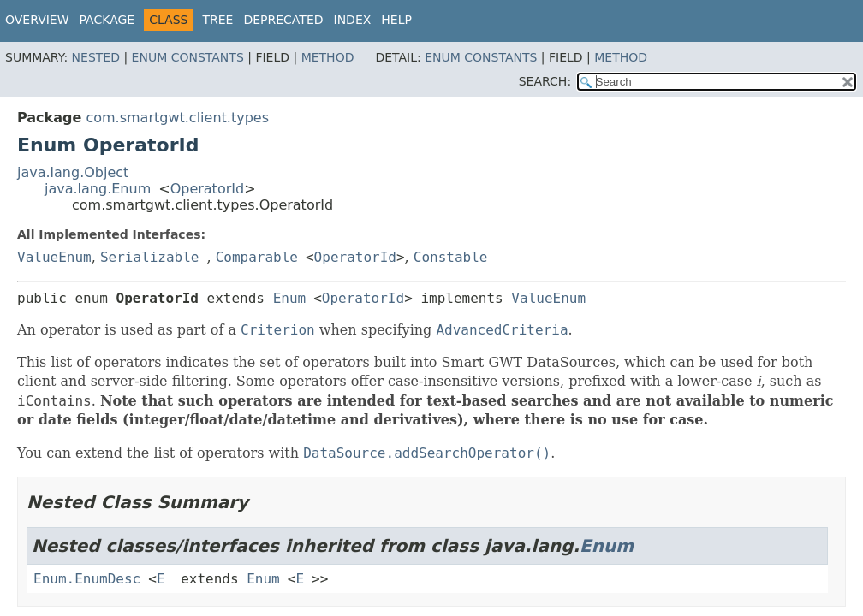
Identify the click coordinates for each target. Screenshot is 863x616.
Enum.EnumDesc (87, 579)
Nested (96, 57)
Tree (217, 20)
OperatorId (208, 189)
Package (107, 20)
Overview (37, 20)
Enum (290, 298)
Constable (451, 257)
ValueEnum (54, 257)
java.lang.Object (73, 172)
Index (353, 20)
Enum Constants (188, 57)
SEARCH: (545, 81)
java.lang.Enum (98, 189)
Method (328, 57)
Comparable (257, 257)
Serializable (150, 257)
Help (396, 20)
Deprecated (283, 20)
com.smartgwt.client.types (177, 118)
